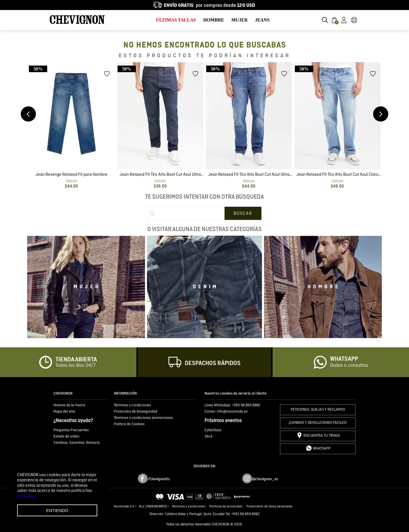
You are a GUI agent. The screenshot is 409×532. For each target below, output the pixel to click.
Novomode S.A (124, 507)
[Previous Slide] (28, 114)
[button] (325, 20)
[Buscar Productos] (243, 213)
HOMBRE (214, 20)
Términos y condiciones (188, 507)
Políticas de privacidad (226, 507)
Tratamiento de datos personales (269, 507)
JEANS (262, 20)
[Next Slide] (381, 114)
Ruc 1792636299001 (153, 507)
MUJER (240, 20)
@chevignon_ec (265, 479)
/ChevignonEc (159, 479)
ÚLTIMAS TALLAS (176, 20)
